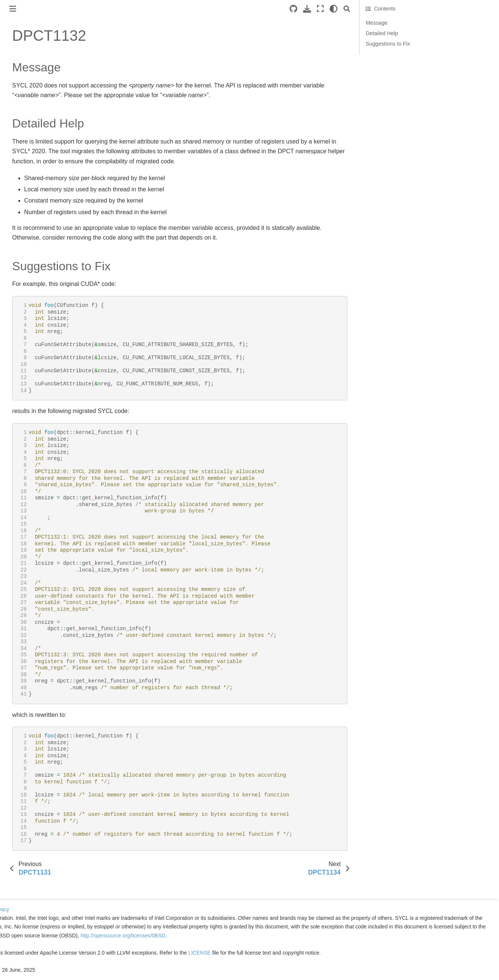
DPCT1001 (31, 195)
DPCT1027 (31, 504)
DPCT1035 (31, 599)
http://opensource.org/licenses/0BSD (169, 936)
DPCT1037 (31, 623)
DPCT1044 (31, 706)
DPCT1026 (31, 492)
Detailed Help (420, 33)
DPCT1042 (31, 682)
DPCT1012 (31, 326)
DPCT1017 (31, 385)
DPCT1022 (31, 445)
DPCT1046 (31, 730)
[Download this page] (345, 9)
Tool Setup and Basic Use (37, 115)
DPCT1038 (31, 635)
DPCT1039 (31, 647)
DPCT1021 (31, 433)
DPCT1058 (31, 872)
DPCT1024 (31, 468)
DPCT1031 (31, 551)
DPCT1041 (31, 670)
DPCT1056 (31, 848)
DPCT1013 (31, 338)
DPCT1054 (31, 825)
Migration (17, 127)
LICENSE (337, 953)
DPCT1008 (31, 278)
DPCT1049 (31, 765)
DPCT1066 (31, 967)
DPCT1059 (31, 884)
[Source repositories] (332, 9)
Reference (19, 139)
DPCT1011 (31, 314)
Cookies (115, 901)
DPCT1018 (31, 397)
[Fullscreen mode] (358, 9)
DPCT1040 (31, 658)
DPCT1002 (31, 207)
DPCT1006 (31, 255)
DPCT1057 (31, 860)
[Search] (385, 9)
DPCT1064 (31, 943)
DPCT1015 (31, 361)
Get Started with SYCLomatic (41, 72)
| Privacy (135, 901)
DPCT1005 (31, 243)
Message (415, 23)
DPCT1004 (31, 231)
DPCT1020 (31, 421)
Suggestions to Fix (426, 44)
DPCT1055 (31, 836)
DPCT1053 (31, 813)
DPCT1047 (31, 742)
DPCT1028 (31, 516)
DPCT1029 (31, 528)
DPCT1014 (31, 349)
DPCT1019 (31, 409)
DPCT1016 (31, 373)
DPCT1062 (31, 919)
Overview (17, 103)
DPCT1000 (31, 184)
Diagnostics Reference (41, 172)
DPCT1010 (31, 302)
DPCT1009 (31, 290)
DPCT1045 (31, 718)
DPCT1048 (31, 753)
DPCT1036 (31, 611)
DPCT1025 (31, 480)
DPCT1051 (31, 789)
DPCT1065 (31, 955)
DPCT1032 (31, 563)
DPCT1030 (31, 540)
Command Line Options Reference (40, 155)
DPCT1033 (31, 575)
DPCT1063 (31, 931)
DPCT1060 (31, 896)
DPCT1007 (31, 266)
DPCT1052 (31, 801)
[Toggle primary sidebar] (112, 9)
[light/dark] (372, 9)
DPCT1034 (31, 587)
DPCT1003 (31, 219)
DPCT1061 (31, 907)
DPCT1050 (31, 777)
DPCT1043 (31, 694)
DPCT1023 (31, 456)
